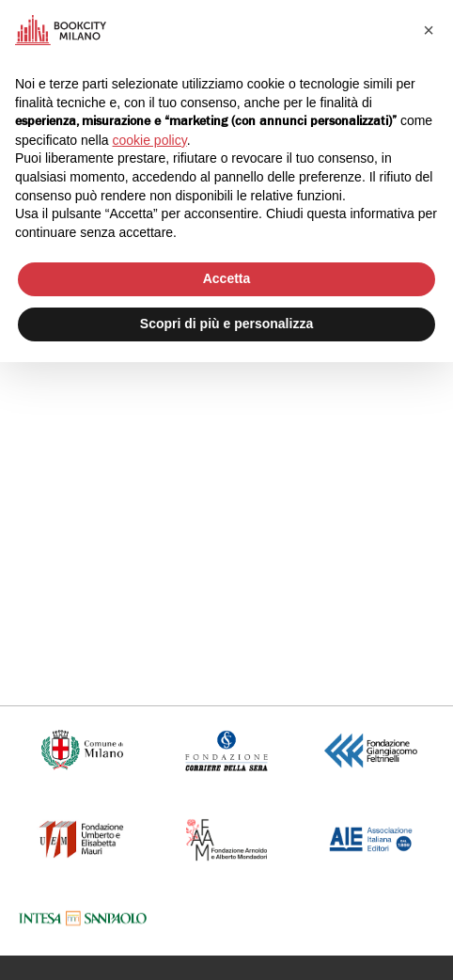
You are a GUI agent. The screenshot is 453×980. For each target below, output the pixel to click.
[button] (429, 30)
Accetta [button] (227, 278)
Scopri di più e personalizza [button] (226, 324)
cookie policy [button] (150, 140)
